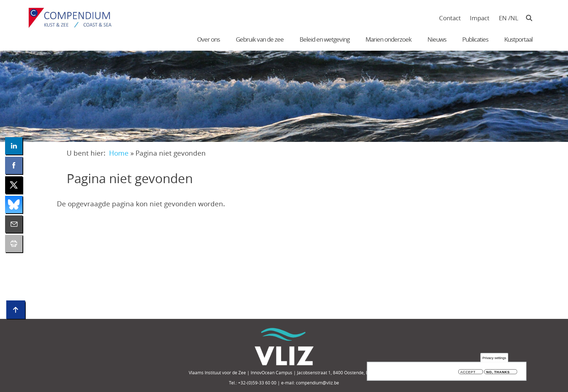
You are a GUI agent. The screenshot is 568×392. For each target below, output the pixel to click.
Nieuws (437, 39)
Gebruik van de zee (260, 39)
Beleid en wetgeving (325, 39)
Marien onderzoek (389, 39)
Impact (480, 18)
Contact (450, 18)
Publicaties (475, 39)
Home (119, 153)
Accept (468, 373)
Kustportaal (518, 39)
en (503, 18)
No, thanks (498, 373)
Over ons (208, 39)
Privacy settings (494, 359)
